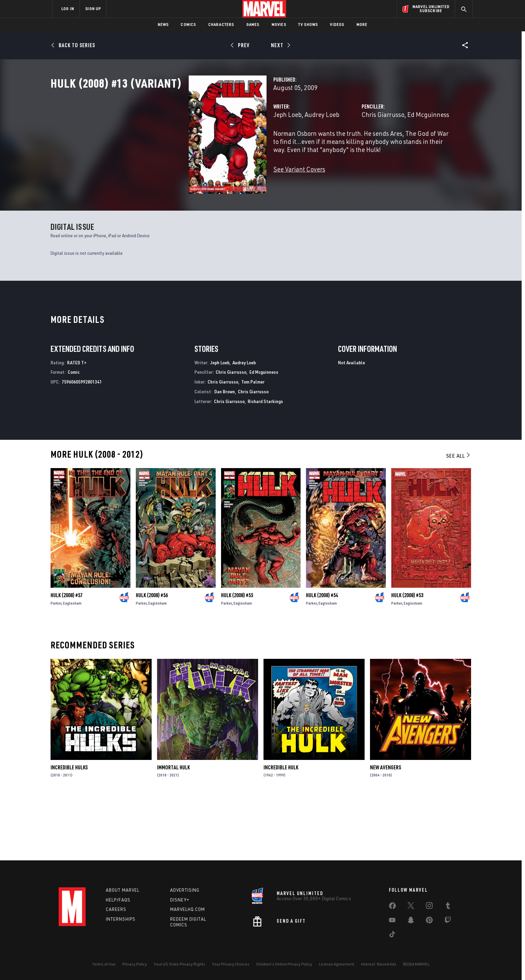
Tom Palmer (253, 443)
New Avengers (385, 828)
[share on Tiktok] (392, 936)
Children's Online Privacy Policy (284, 964)
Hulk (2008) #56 (152, 656)
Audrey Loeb (225, 144)
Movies (279, 24)
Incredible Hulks (69, 828)
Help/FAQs (118, 900)
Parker (56, 664)
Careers (116, 909)
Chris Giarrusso (334, 144)
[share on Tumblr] (448, 907)
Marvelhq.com (188, 909)
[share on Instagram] (429, 907)
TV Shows (308, 24)
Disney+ (180, 900)
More (362, 24)
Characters (221, 24)
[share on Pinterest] (429, 921)
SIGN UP (93, 9)
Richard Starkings (265, 462)
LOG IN (68, 9)
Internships (121, 919)
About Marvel (123, 890)
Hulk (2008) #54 (322, 656)
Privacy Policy (135, 964)
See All (459, 516)
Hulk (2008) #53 (407, 656)
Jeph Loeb (191, 144)
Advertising (185, 890)
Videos (337, 24)
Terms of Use (104, 964)
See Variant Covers (203, 191)
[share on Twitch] (448, 921)
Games (253, 24)
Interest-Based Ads (379, 964)
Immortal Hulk (173, 828)
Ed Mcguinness (380, 144)
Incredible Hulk (281, 828)
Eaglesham (72, 664)
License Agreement (336, 964)
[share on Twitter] (411, 907)
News (163, 24)
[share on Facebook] (392, 907)
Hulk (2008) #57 (67, 656)
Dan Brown (225, 452)
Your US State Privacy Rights (179, 964)
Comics (188, 24)
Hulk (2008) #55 (237, 656)
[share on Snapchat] (411, 921)
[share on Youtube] (392, 921)
